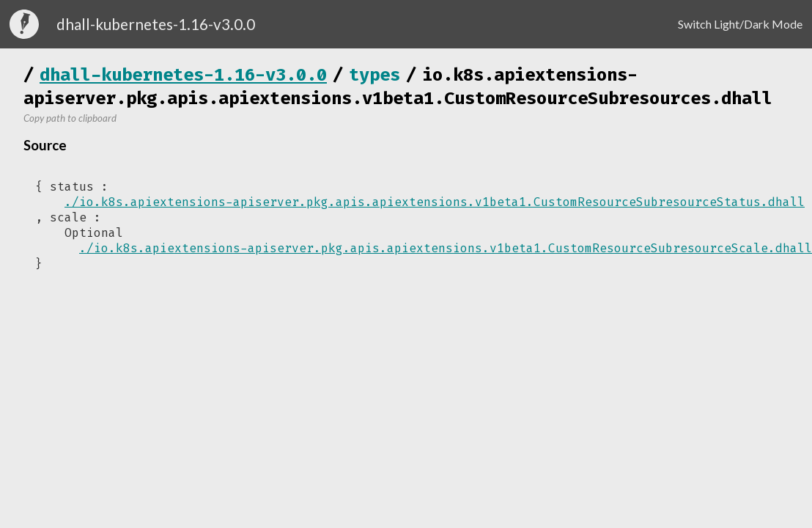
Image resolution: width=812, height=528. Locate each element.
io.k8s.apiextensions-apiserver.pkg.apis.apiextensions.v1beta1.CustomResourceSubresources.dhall (398, 87)
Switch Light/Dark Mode (740, 24)
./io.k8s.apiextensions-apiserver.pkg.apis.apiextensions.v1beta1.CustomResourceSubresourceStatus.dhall (435, 202)
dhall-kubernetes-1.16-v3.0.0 (183, 75)
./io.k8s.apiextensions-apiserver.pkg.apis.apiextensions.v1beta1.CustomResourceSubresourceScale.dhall (446, 248)
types (374, 75)
